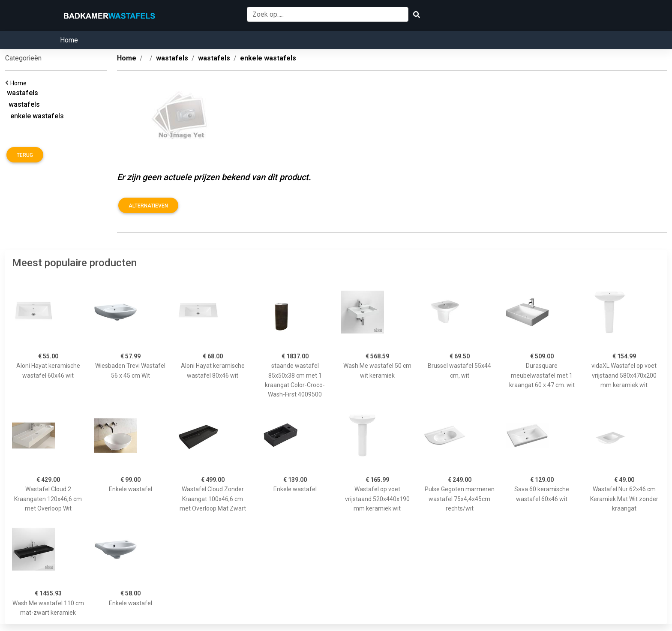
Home (69, 40)
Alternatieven (148, 206)
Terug (25, 155)
